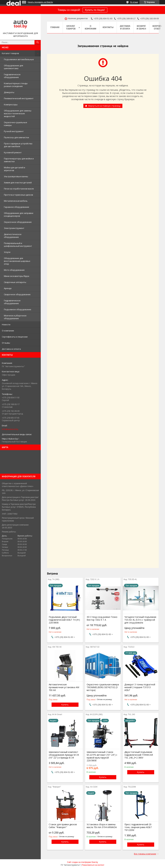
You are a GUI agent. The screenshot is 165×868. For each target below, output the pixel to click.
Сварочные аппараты (15, 282)
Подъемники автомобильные (19, 59)
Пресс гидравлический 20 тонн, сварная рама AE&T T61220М (138, 827)
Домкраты (9, 92)
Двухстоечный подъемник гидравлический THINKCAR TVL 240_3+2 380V (139, 755)
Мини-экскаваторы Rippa (17, 276)
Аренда (8, 288)
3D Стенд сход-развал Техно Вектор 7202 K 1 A (102, 618)
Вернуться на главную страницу (105, 106)
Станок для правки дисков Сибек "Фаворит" (63, 826)
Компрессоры (11, 105)
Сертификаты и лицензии (15, 337)
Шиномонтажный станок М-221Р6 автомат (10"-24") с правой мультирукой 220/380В (102, 756)
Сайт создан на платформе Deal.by (82, 862)
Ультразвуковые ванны (16, 176)
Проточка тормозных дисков (18, 195)
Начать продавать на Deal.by (40, 2)
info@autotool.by (10, 429)
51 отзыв (134, 2)
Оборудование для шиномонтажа (13, 67)
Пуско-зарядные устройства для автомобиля (18, 145)
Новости (6, 324)
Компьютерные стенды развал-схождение (16, 85)
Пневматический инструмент (19, 98)
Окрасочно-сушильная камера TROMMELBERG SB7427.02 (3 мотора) (103, 687)
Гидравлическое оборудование (12, 76)
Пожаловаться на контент (93, 865)
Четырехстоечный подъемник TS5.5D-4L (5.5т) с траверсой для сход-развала (140, 620)
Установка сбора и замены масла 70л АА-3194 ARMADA (102, 826)
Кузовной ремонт (13, 152)
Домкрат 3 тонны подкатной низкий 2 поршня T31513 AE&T (140, 687)
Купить (65, 705)
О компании (8, 331)
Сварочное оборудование (17, 294)
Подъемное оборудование (18, 309)
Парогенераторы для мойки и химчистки (19, 160)
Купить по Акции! (95, 10)
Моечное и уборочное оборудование (15, 317)
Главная (55, 27)
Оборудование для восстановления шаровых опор (17, 261)
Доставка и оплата (11, 349)
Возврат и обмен (141, 27)
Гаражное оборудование (17, 207)
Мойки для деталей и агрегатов (14, 169)
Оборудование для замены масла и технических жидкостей (18, 113)
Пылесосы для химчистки (16, 137)
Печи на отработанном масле (19, 189)
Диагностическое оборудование (13, 236)
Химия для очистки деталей (18, 183)
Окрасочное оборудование (18, 222)
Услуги (7, 252)
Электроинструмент (14, 228)
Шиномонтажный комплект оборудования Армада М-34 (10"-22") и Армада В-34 (64, 755)
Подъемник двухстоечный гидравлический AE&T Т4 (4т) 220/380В (64, 620)
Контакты (108, 27)
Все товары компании (145, 854)
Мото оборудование (14, 270)
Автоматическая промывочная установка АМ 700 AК (64, 687)
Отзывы (6, 343)
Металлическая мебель (16, 201)
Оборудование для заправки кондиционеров (19, 214)
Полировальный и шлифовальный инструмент (18, 245)
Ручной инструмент (14, 131)
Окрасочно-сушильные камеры (16, 124)
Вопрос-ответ (157, 27)
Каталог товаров (10, 53)
